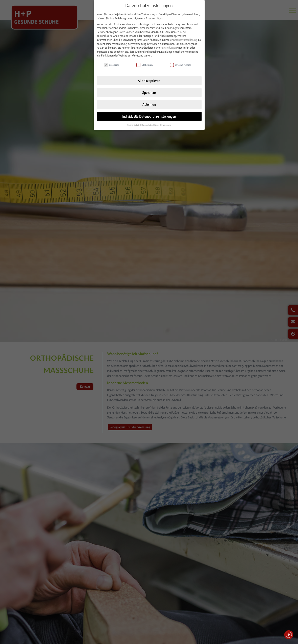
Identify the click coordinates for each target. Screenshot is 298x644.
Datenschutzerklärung (185, 37)
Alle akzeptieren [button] (149, 78)
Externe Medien (181, 62)
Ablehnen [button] (149, 102)
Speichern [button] (149, 90)
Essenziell (111, 62)
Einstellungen (169, 45)
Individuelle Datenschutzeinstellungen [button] (149, 114)
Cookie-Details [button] (134, 122)
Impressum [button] (166, 122)
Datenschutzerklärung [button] (151, 122)
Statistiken (145, 62)
